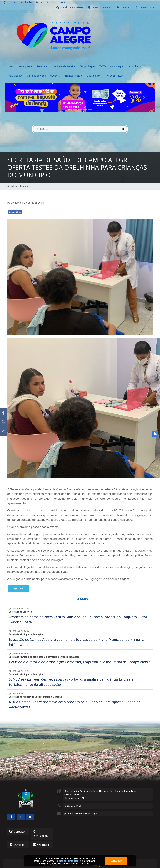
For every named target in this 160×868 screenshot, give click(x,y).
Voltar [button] (19, 589)
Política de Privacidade (67, 861)
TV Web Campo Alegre (111, 66)
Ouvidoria (55, 76)
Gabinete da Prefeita (64, 66)
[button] (16, 98)
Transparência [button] (73, 76)
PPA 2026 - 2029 (114, 76)
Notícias (25, 186)
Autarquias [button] (26, 66)
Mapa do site (93, 76)
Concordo (116, 861)
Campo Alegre (87, 66)
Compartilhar (15, 212)
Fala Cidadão (16, 76)
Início (12, 66)
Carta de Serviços (36, 76)
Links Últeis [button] (135, 66)
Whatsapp (43, 213)
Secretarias (43, 66)
